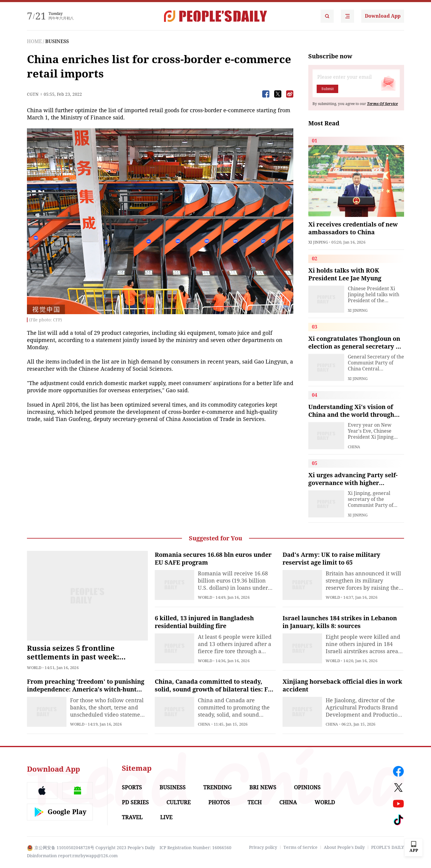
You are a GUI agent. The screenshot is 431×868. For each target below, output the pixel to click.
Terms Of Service (382, 104)
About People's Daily (344, 847)
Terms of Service (301, 847)
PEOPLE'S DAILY (388, 847)
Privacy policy (263, 847)
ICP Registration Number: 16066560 (195, 848)
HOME (34, 41)
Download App (383, 16)
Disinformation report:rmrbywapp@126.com (72, 856)
